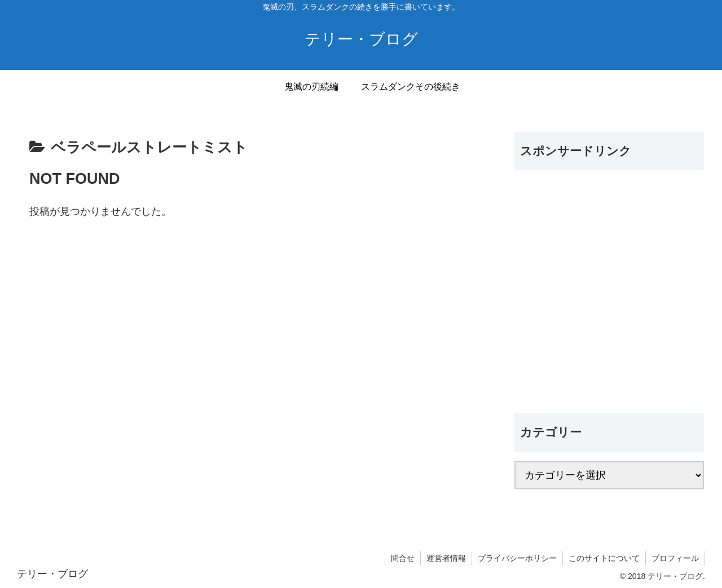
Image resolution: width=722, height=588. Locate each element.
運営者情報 (446, 558)
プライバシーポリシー (517, 558)
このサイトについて (604, 558)
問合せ (403, 558)
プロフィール (675, 558)
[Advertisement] (609, 295)
